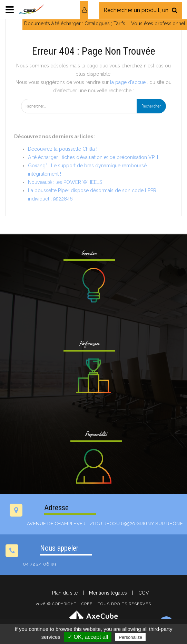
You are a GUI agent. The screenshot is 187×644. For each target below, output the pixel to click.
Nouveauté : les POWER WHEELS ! (66, 182)
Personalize (130, 637)
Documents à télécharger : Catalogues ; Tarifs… (76, 24)
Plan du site (65, 593)
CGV (144, 593)
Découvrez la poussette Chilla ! (63, 149)
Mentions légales (108, 593)
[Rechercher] (175, 10)
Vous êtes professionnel (158, 24)
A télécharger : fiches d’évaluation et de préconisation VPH (93, 157)
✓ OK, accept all (88, 637)
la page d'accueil (129, 82)
